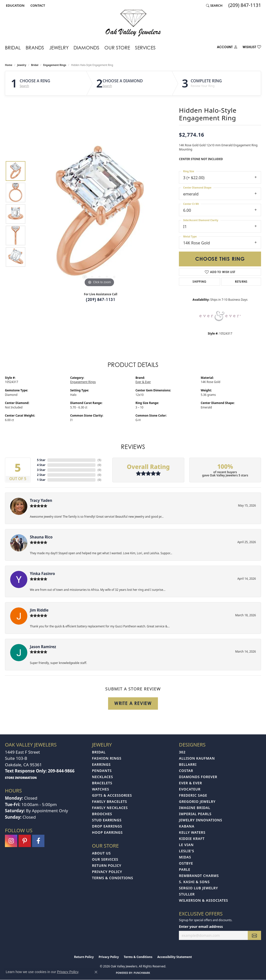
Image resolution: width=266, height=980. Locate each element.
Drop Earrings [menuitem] (107, 826)
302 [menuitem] (182, 752)
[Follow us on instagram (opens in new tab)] (11, 841)
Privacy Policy (107, 872)
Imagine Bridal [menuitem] (195, 808)
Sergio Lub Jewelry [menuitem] (198, 888)
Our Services (105, 859)
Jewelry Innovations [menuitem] (200, 820)
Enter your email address (201, 927)
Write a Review (133, 703)
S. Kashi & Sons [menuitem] (194, 882)
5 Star (41, 460)
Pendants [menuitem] (102, 771)
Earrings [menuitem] (101, 764)
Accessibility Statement (174, 957)
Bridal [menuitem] (99, 752)
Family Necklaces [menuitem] (110, 808)
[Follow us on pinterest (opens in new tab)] (25, 841)
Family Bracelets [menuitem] (110, 801)
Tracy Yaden (41, 500)
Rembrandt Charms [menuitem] (199, 876)
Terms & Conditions (113, 878)
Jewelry (59, 48)
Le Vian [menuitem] (186, 845)
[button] (15, 5)
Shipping (199, 282)
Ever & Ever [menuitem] (190, 783)
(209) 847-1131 (101, 299)
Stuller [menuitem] (187, 894)
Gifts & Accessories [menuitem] (112, 795)
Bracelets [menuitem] (102, 783)
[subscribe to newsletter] (254, 935)
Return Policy (107, 865)
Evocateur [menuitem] (190, 789)
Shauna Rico (41, 537)
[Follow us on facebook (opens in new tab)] (38, 841)
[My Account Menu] (227, 48)
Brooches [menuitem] (102, 814)
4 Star (41, 465)
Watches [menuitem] (101, 789)
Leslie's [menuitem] (186, 851)
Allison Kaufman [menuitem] (197, 758)
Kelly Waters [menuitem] (192, 832)
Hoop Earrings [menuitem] (107, 832)
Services (145, 48)
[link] (37, 5)
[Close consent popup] (96, 972)
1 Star (41, 480)
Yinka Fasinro (42, 574)
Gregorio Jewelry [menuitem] (197, 801)
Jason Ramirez (43, 647)
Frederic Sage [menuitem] (193, 795)
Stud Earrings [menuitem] (107, 820)
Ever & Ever (143, 382)
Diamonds (86, 48)
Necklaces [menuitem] (103, 777)
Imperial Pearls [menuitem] (195, 814)
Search (24, 86)
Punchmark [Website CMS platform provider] (142, 973)
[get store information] (21, 778)
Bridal (13, 48)
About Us (101, 853)
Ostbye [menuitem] (186, 863)
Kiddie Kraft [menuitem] (192, 839)
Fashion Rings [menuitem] (107, 758)
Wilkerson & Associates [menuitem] (203, 900)
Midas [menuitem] (185, 857)
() (99, 460)
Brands (35, 48)
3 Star (41, 470)
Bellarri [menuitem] (188, 764)
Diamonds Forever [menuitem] (198, 777)
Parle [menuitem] (185, 869)
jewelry (22, 65)
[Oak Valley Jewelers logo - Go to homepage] (133, 23)
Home (9, 65)
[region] (99, 214)
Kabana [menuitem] (187, 826)
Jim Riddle (39, 610)
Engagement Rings (55, 65)
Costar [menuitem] (186, 771)
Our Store (117, 48)
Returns (241, 282)
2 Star (41, 475)
